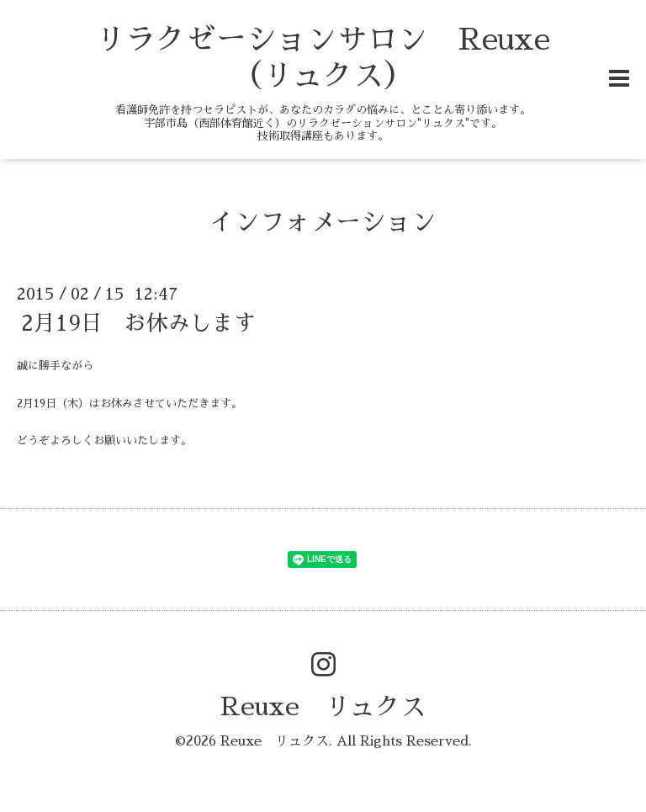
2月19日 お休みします (138, 323)
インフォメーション (323, 222)
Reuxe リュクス (323, 707)
